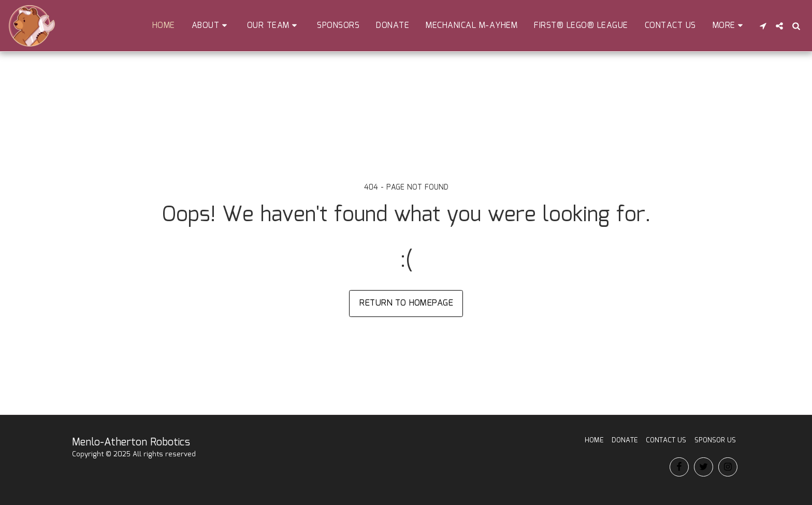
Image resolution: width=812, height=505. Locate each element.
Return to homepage (406, 303)
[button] (211, 26)
